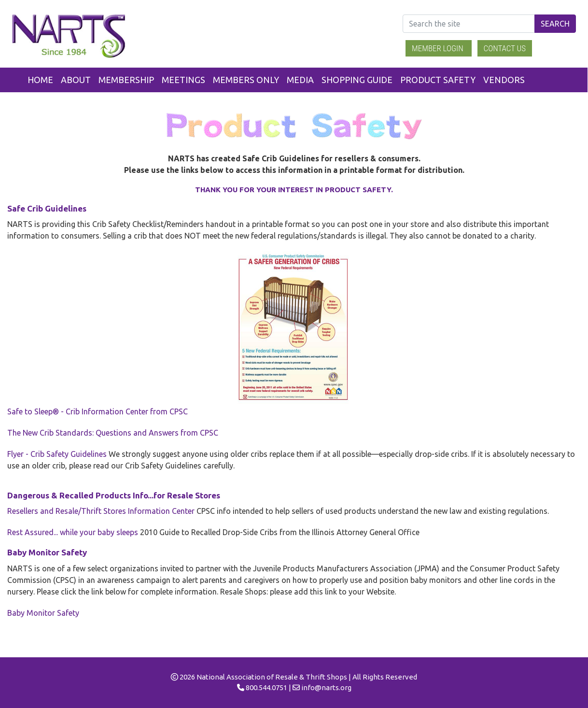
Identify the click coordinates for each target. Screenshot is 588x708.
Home (40, 80)
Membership (126, 80)
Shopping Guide (357, 80)
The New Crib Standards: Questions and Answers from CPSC (113, 433)
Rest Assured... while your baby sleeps (73, 532)
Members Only (246, 80)
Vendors (504, 80)
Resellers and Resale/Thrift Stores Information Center (101, 511)
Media (300, 80)
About (76, 80)
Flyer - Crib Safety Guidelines (57, 454)
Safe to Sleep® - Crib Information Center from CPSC (98, 411)
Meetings (183, 80)
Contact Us (505, 48)
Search (555, 24)
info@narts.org (326, 687)
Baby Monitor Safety (43, 613)
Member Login (439, 48)
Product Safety (438, 80)
